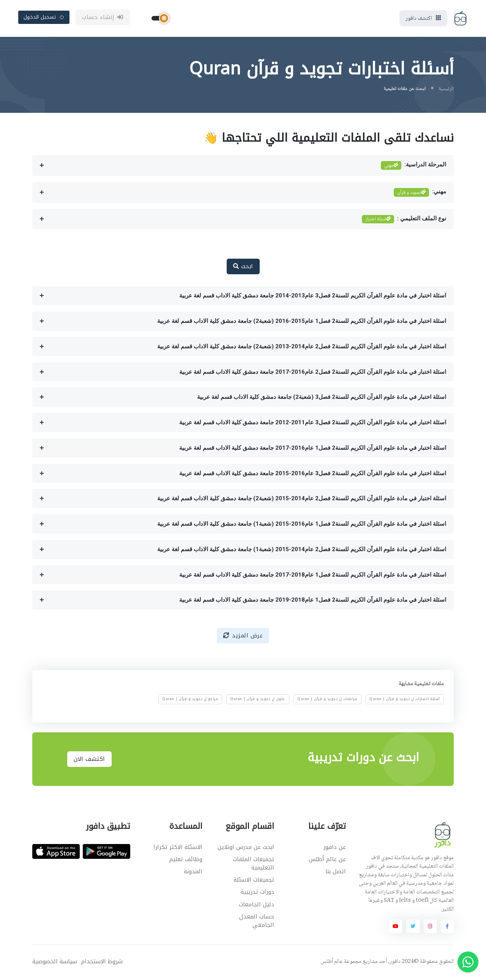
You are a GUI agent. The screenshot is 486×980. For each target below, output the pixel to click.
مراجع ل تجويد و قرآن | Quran (190, 700)
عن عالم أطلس (327, 860)
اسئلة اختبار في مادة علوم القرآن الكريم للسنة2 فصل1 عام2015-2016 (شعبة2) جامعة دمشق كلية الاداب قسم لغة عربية (302, 322)
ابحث (243, 268)
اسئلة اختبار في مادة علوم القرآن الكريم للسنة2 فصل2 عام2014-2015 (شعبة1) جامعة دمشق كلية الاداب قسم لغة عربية (302, 550)
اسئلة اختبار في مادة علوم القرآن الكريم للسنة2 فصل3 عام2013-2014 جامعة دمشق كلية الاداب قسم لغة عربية (313, 297)
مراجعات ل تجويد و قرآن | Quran (327, 700)
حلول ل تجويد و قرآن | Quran (258, 700)
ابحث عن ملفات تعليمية (405, 90)
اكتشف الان (89, 760)
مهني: (420, 194)
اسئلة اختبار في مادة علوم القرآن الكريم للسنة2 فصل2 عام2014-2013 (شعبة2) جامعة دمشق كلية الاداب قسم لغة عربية (302, 348)
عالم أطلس (332, 963)
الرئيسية (446, 90)
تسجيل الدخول (44, 18)
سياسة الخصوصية (55, 963)
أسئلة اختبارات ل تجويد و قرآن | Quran (405, 700)
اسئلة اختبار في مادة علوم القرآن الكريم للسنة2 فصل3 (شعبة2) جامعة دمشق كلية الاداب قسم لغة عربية (322, 398)
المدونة (193, 873)
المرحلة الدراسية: (413, 167)
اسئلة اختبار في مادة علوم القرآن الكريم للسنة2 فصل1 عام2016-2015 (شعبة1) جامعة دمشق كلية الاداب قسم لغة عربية (302, 525)
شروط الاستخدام (102, 963)
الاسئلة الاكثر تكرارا (178, 848)
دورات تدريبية (257, 893)
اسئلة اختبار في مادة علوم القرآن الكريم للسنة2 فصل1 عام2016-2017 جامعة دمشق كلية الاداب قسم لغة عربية (313, 449)
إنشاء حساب (103, 18)
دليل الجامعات (256, 906)
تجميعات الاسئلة (254, 881)
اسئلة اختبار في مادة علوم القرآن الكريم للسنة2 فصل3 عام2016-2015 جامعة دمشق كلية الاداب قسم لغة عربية (313, 474)
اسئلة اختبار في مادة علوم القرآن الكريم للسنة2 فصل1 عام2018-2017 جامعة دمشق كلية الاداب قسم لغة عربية (313, 576)
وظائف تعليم (186, 860)
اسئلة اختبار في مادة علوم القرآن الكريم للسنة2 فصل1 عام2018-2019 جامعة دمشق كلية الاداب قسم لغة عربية (313, 601)
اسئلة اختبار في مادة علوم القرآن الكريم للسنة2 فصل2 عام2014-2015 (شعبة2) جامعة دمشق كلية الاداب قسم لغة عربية (302, 500)
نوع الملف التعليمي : (404, 220)
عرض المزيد (243, 637)
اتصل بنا (336, 873)
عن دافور (335, 848)
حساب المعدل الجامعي (257, 922)
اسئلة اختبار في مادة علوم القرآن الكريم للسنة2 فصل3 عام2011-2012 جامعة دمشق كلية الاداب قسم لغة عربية (313, 424)
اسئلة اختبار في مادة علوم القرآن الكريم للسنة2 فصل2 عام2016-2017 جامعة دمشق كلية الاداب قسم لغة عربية (313, 373)
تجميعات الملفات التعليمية (253, 865)
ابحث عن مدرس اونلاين (246, 848)
